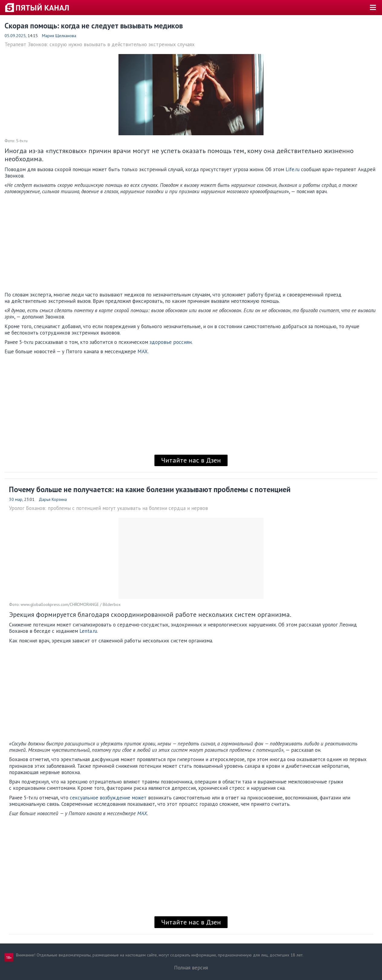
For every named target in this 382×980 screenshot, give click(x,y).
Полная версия (191, 968)
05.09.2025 (15, 36)
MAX (143, 351)
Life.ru (293, 169)
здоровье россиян (171, 342)
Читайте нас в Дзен (191, 460)
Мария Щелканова (59, 36)
